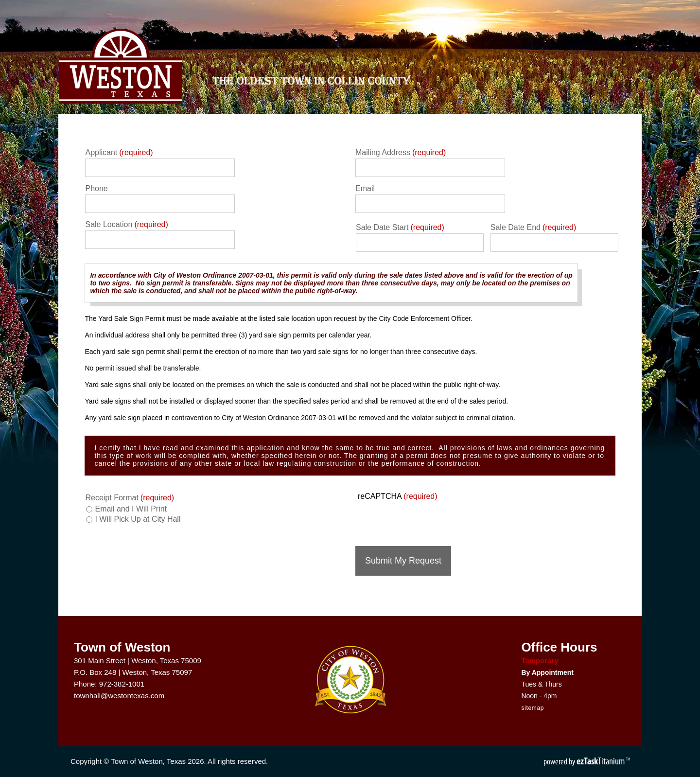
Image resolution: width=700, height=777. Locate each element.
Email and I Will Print (131, 509)
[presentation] (429, 520)
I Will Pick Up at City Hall (138, 519)
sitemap (533, 708)
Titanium (601, 761)
